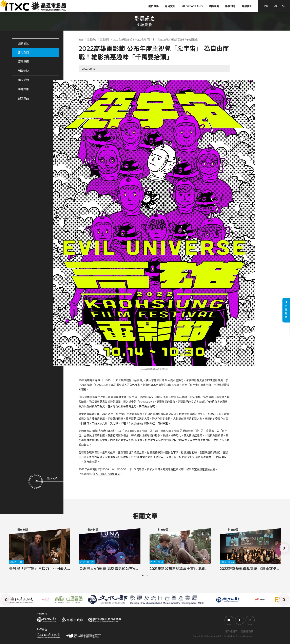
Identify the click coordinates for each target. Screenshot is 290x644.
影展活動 (23, 80)
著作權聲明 (231, 632)
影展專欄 (23, 62)
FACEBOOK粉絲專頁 (107, 474)
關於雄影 (154, 6)
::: (2, 2)
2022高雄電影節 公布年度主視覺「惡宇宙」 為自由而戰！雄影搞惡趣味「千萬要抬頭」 (157, 40)
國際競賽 (214, 6)
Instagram (85, 474)
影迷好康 (23, 89)
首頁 (81, 40)
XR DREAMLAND (192, 6)
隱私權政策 (247, 632)
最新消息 (23, 43)
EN (275, 6)
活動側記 (23, 71)
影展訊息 (230, 6)
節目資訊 (170, 6)
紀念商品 (23, 98)
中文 (266, 6)
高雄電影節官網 (206, 469)
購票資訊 (247, 6)
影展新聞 (23, 52)
